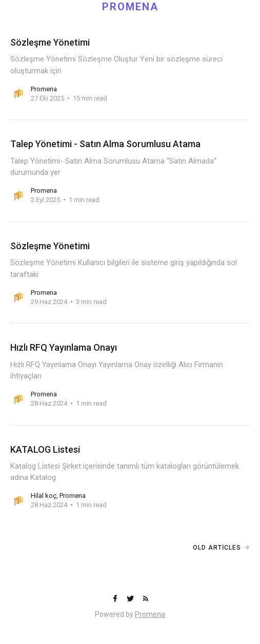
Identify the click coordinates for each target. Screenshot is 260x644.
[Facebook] (116, 599)
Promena (150, 614)
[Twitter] (131, 599)
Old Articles (217, 548)
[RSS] (146, 599)
